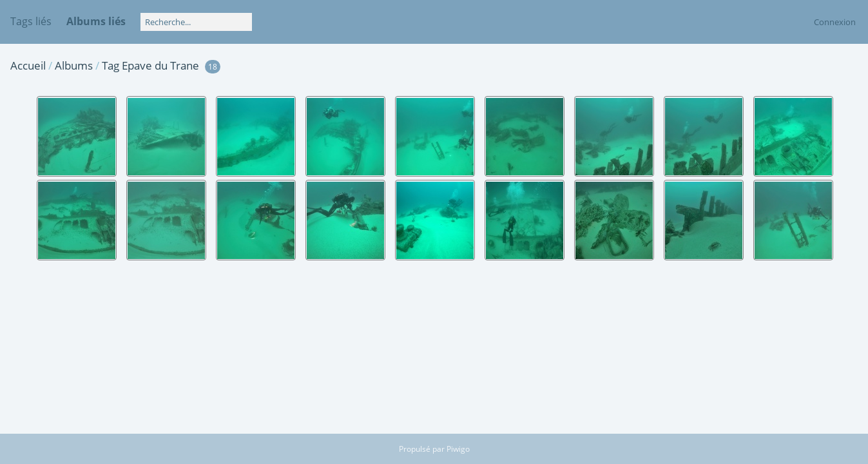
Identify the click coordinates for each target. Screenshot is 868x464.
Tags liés (31, 21)
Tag (111, 65)
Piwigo (458, 449)
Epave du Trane (160, 65)
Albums (74, 65)
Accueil (28, 65)
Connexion (835, 22)
